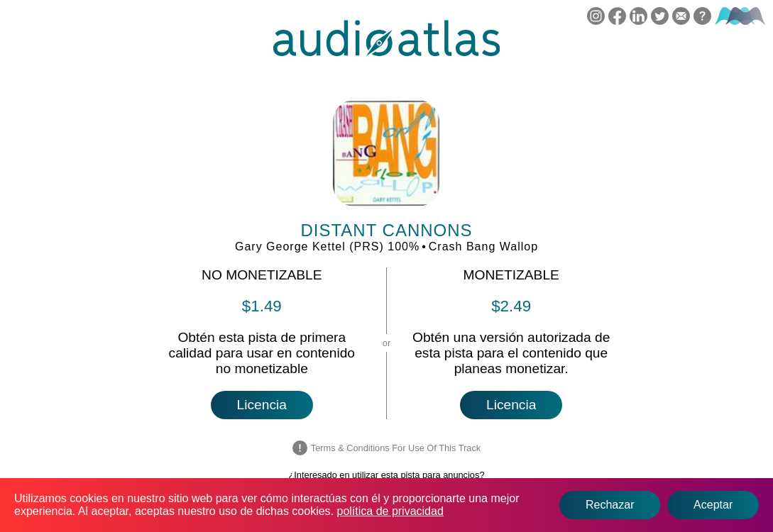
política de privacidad (390, 511)
